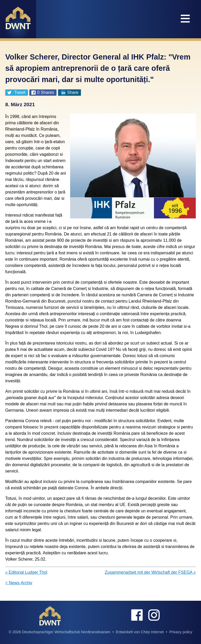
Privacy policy (181, 632)
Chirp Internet (152, 632)
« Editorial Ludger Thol (26, 572)
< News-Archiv (19, 583)
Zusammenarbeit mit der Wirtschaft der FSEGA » (150, 572)
